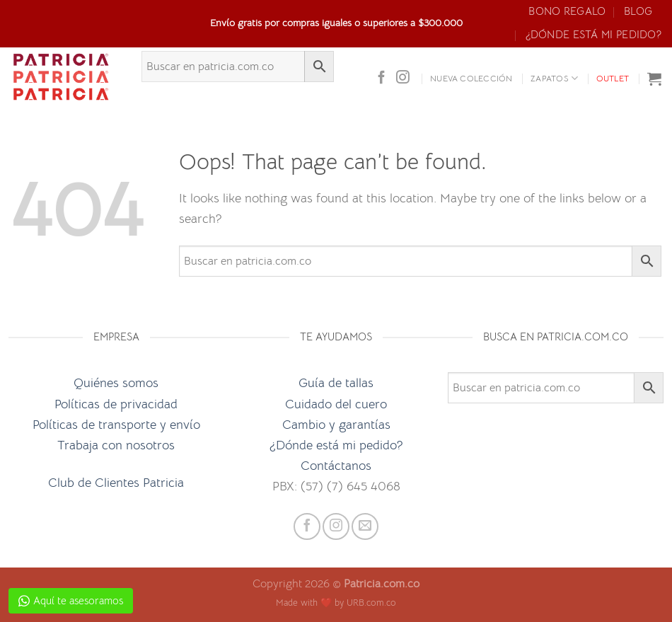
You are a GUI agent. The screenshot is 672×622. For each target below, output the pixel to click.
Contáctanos (336, 465)
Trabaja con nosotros (116, 445)
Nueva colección (471, 79)
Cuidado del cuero (336, 404)
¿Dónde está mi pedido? (593, 35)
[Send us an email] (365, 526)
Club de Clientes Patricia (116, 482)
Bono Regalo (567, 11)
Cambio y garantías (336, 424)
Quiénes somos (116, 382)
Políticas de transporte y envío (116, 424)
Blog (638, 11)
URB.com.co (371, 603)
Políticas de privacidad (116, 404)
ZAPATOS (554, 78)
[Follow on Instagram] (403, 78)
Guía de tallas (336, 382)
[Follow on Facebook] (382, 78)
